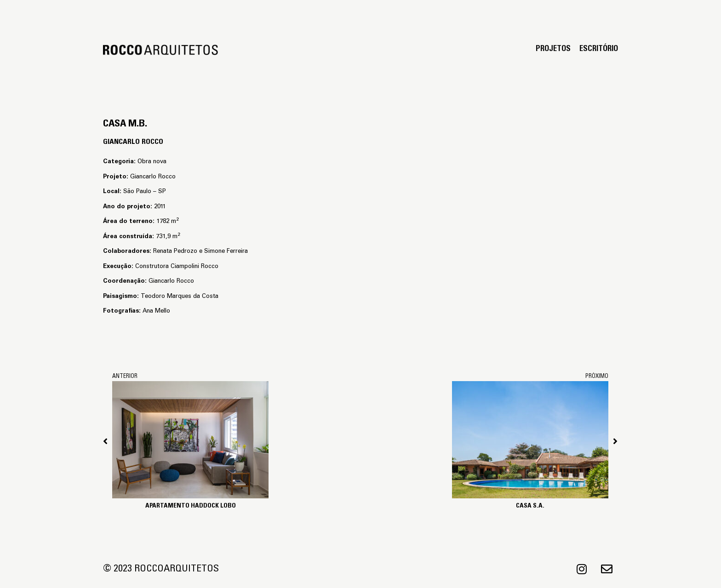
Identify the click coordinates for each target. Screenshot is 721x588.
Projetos (553, 49)
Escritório (599, 49)
